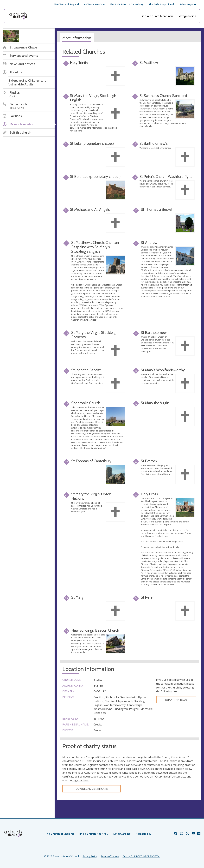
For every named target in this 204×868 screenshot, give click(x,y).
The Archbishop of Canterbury (127, 4)
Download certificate (92, 789)
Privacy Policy (90, 856)
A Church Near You (94, 4)
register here (80, 780)
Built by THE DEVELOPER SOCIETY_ (141, 856)
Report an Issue (176, 700)
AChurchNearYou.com (97, 773)
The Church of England (66, 4)
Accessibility (143, 834)
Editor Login (189, 5)
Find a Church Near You (156, 16)
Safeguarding (187, 16)
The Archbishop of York (162, 4)
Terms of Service (110, 856)
